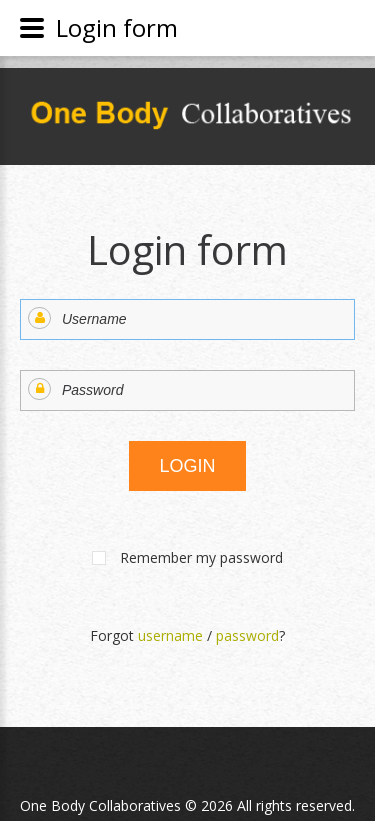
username (170, 635)
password (247, 635)
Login (187, 466)
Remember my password (201, 557)
